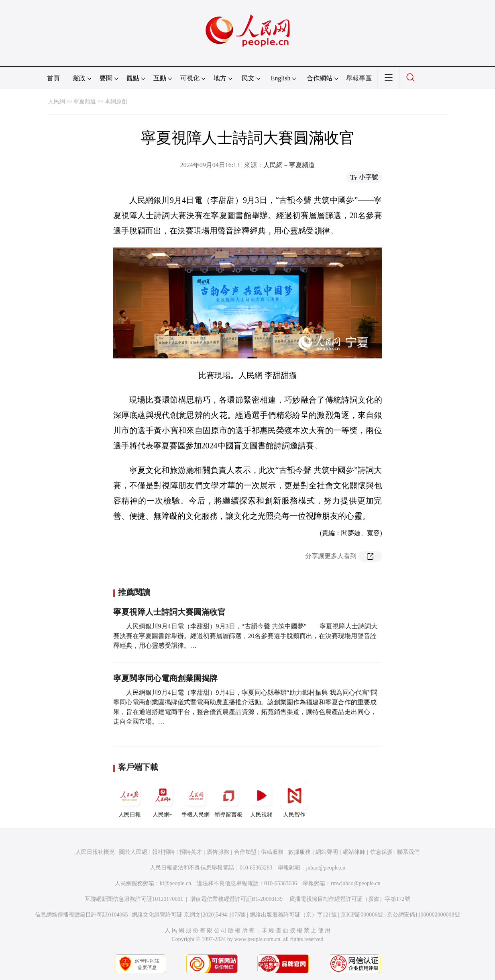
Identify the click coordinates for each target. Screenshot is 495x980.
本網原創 (116, 101)
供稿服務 (272, 852)
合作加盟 (245, 852)
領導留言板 (228, 800)
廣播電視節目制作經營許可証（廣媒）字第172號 (350, 899)
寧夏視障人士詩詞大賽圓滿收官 (169, 612)
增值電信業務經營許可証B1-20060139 (236, 899)
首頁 (53, 78)
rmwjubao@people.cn (356, 883)
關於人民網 (133, 852)
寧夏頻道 (85, 101)
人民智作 (294, 800)
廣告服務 (218, 852)
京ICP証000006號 (362, 915)
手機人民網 (196, 800)
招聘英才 (191, 852)
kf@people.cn (176, 883)
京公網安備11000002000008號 (423, 915)
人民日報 (130, 800)
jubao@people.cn (326, 868)
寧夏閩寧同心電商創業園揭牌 (165, 678)
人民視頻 (261, 800)
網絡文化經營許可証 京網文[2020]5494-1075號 (189, 915)
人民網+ (163, 800)
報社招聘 (163, 852)
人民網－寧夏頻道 (289, 165)
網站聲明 (327, 852)
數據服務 (299, 852)
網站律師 (354, 852)
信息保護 (381, 852)
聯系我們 (408, 852)
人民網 (57, 101)
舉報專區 (359, 78)
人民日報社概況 (95, 852)
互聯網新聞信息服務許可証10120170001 (134, 899)
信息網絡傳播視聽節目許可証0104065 (81, 915)
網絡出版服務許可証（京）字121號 (293, 915)
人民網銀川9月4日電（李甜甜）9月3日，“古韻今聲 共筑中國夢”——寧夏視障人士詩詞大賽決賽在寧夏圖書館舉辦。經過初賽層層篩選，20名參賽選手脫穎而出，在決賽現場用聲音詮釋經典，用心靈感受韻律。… (245, 636)
